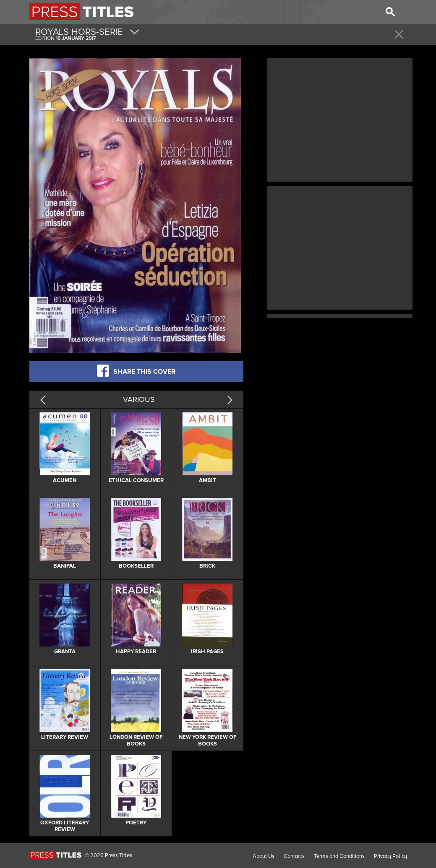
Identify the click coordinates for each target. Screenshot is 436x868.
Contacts (294, 856)
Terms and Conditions (339, 856)
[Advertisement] (340, 119)
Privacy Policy (390, 856)
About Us (264, 856)
